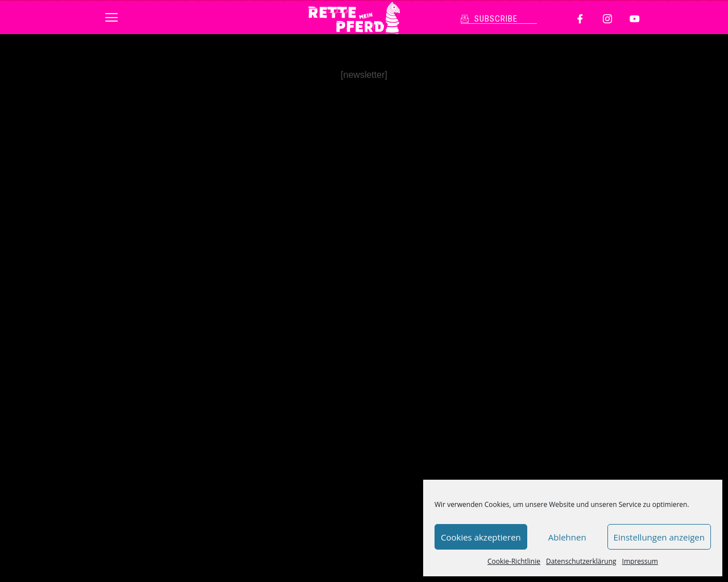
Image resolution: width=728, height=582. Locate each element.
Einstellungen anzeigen (659, 537)
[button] (111, 17)
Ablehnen (567, 537)
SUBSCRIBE (496, 19)
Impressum (640, 561)
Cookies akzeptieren (481, 537)
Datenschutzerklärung (581, 561)
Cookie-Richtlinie (514, 561)
